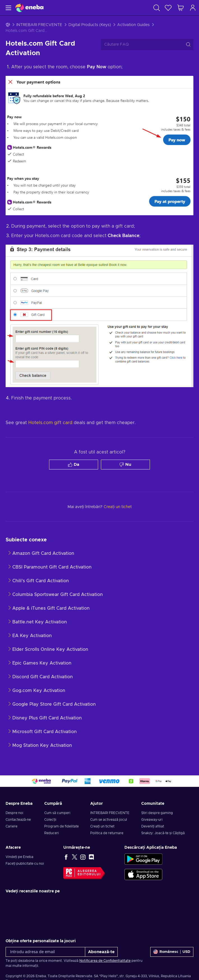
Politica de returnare (107, 833)
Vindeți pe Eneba (19, 857)
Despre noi (14, 813)
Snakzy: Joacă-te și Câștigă (163, 833)
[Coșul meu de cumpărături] (181, 8)
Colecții (50, 820)
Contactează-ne (18, 820)
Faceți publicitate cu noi (25, 864)
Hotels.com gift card (50, 423)
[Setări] (172, 952)
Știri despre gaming (157, 813)
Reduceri (52, 833)
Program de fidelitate (62, 826)
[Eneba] (29, 8)
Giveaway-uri (152, 820)
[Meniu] (8, 8)
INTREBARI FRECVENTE (39, 25)
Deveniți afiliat (153, 826)
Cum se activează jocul (109, 820)
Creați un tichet (102, 826)
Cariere (11, 826)
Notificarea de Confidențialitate (105, 961)
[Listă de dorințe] (168, 8)
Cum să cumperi (57, 813)
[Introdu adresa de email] (45, 952)
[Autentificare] (193, 8)
